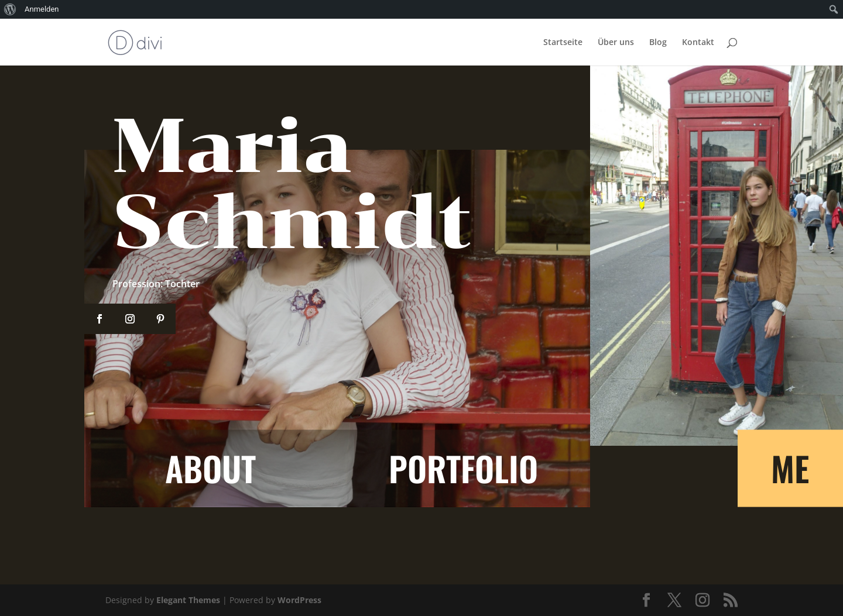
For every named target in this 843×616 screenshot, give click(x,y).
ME (790, 468)
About (210, 468)
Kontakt (698, 43)
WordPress (299, 600)
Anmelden (42, 9)
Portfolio (463, 468)
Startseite (563, 43)
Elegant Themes (188, 600)
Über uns (616, 43)
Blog (658, 43)
